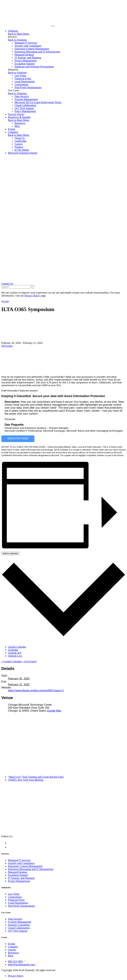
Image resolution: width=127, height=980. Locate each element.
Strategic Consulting (19, 925)
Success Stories (16, 114)
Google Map (54, 711)
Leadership (20, 141)
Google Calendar (17, 647)
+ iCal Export (29, 661)
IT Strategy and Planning (28, 58)
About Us (20, 138)
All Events (7, 346)
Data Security (22, 96)
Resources (20, 123)
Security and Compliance (28, 46)
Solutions (13, 31)
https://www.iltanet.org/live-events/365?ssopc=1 (36, 691)
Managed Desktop (24, 55)
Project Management (26, 61)
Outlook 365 (15, 653)
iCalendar (13, 650)
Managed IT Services (26, 43)
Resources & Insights (19, 117)
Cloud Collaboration (25, 105)
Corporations (21, 84)
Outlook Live (15, 656)
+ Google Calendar (12, 661)
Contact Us (7, 284)
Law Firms (20, 75)
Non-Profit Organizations (28, 87)
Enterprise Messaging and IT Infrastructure (37, 52)
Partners (19, 147)
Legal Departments (25, 81)
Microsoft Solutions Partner (23, 153)
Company (13, 132)
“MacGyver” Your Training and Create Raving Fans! (36, 777)
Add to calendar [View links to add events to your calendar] (10, 553)
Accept (5, 301)
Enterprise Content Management (32, 49)
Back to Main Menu (19, 34)
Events (12, 129)
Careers (19, 144)
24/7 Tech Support (24, 108)
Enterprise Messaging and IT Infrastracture (31, 869)
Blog (17, 126)
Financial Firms (23, 78)
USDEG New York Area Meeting (26, 780)
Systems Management (26, 99)
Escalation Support (25, 64)
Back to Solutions (17, 40)
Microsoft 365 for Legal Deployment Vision (38, 102)
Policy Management (25, 111)
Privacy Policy (16, 976)
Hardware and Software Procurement (34, 67)
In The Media (22, 150)
